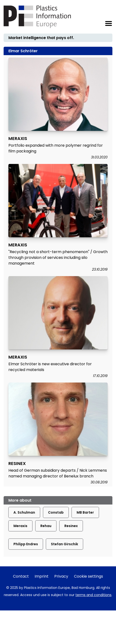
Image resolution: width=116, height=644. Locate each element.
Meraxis (20, 526)
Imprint (42, 576)
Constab (56, 512)
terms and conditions (93, 595)
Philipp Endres (26, 544)
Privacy (61, 576)
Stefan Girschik (64, 544)
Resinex (71, 526)
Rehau (46, 526)
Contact (21, 576)
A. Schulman (24, 512)
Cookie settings (89, 576)
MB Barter (85, 512)
